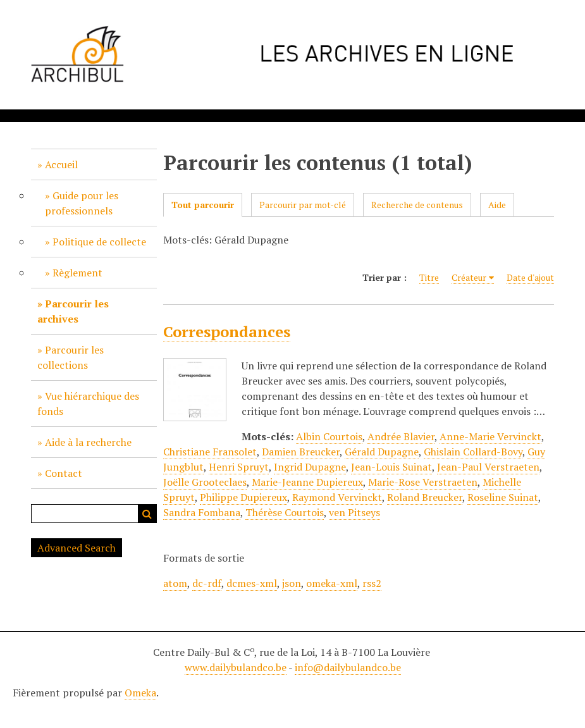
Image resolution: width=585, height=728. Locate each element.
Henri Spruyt (239, 467)
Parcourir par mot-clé (303, 205)
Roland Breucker (425, 497)
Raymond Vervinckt (337, 497)
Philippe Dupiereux (243, 497)
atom (175, 583)
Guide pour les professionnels (82, 203)
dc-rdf (207, 583)
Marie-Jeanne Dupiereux (307, 482)
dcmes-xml (252, 583)
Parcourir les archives (73, 311)
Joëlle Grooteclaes (205, 482)
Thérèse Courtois (285, 512)
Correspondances (227, 331)
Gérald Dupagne (382, 452)
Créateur (469, 277)
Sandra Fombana (202, 512)
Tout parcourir (203, 205)
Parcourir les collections (71, 357)
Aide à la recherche (88, 442)
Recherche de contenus (417, 205)
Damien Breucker (301, 452)
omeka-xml (332, 583)
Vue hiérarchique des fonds (88, 404)
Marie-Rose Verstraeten (423, 482)
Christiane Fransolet (210, 452)
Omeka (140, 693)
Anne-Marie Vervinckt (490, 436)
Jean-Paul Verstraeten (488, 467)
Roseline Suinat (503, 497)
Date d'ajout (530, 277)
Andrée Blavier (401, 436)
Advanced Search (77, 548)
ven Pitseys (354, 512)
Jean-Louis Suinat (391, 467)
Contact (64, 473)
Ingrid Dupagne (310, 467)
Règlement (77, 273)
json (292, 583)
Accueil (61, 164)
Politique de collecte (99, 242)
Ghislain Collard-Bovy (473, 452)
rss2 (372, 583)
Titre (429, 277)
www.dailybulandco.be (236, 667)
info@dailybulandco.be (348, 667)
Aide (497, 205)
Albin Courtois (329, 436)
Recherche (147, 514)
